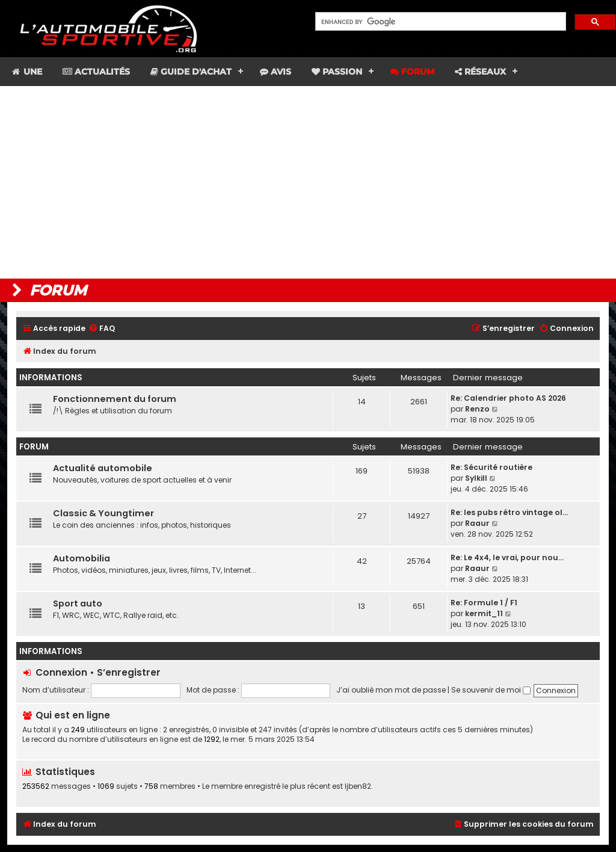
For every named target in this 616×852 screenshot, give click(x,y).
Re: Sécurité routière (491, 467)
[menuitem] (102, 329)
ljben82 (358, 786)
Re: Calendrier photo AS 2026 (508, 398)
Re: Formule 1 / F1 (484, 603)
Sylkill (476, 478)
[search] (439, 22)
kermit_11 (484, 613)
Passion (337, 72)
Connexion (61, 672)
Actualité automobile (103, 468)
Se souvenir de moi (491, 690)
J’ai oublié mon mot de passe (391, 690)
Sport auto (78, 603)
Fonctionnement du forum (115, 399)
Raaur (477, 523)
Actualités (96, 72)
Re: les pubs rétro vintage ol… (509, 512)
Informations (51, 378)
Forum (412, 72)
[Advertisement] (308, 182)
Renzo (477, 409)
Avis (276, 72)
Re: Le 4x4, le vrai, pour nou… (507, 557)
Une (26, 72)
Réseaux (480, 72)
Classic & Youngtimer (103, 513)
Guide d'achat (191, 72)
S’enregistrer (129, 672)
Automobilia (82, 558)
